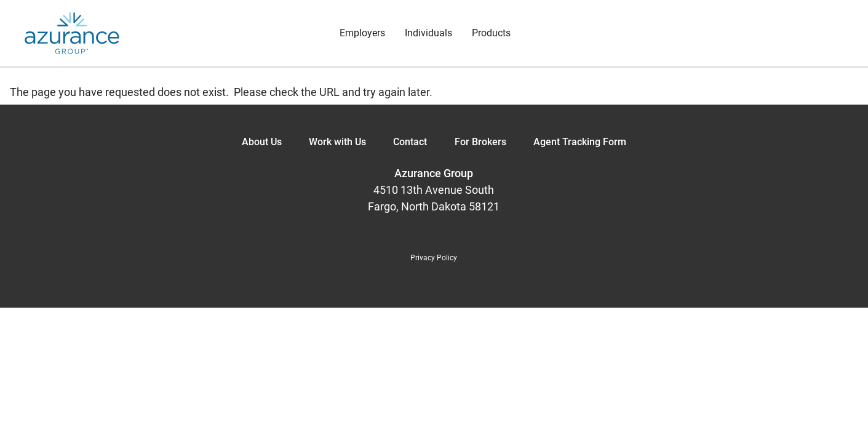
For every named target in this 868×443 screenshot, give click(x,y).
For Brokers (480, 142)
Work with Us (337, 142)
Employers (362, 33)
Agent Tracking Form (580, 142)
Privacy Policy (434, 258)
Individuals (428, 33)
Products (491, 33)
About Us (262, 142)
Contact (410, 142)
